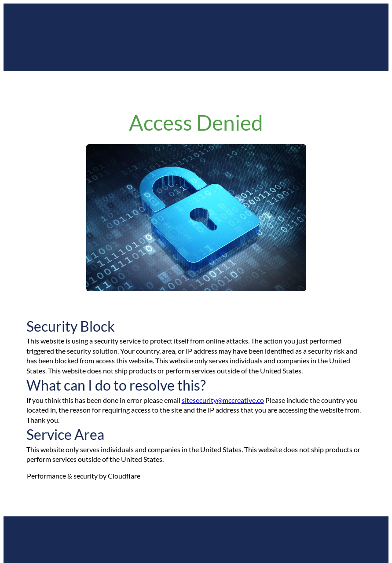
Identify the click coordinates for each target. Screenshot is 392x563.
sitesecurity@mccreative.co (223, 400)
